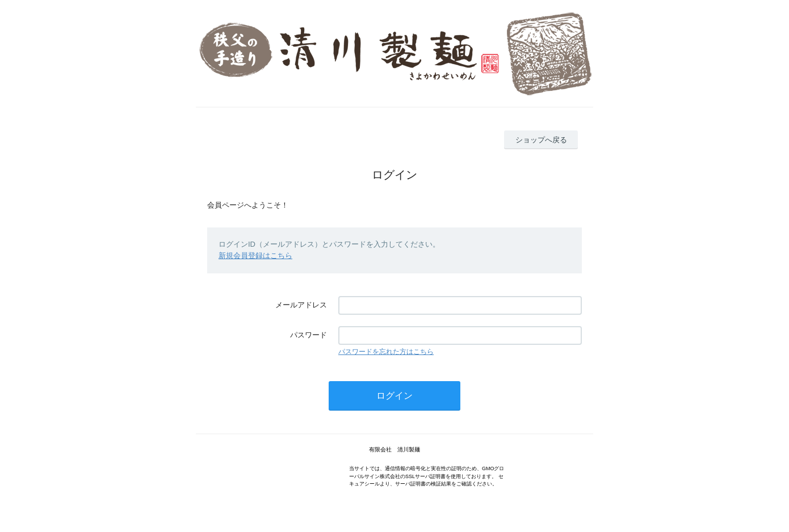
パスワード (309, 335)
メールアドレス (301, 305)
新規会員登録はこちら (255, 256)
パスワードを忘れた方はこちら (386, 352)
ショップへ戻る (541, 140)
